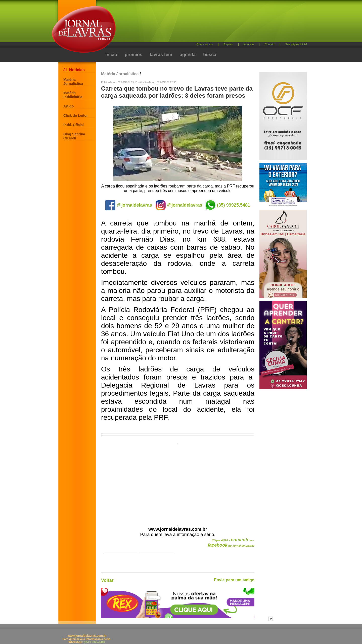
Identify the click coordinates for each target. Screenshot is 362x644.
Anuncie (249, 44)
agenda (188, 55)
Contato (270, 44)
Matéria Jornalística (73, 82)
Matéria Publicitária (73, 95)
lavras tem (161, 55)
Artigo (69, 106)
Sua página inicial (296, 44)
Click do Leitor (76, 116)
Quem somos (205, 44)
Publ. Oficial (74, 125)
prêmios (133, 55)
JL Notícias (74, 70)
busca (210, 55)
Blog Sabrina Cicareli (74, 136)
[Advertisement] (207, 23)
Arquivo (228, 44)
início (111, 55)
